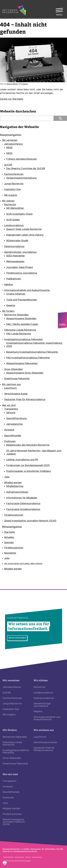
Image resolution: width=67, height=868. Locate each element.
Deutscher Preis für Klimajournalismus (25, 400)
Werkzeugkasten (15, 262)
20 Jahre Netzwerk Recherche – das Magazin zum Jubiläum (34, 452)
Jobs (7, 477)
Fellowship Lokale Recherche (20, 330)
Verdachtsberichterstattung (21, 178)
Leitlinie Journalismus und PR (22, 460)
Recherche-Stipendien (16, 315)
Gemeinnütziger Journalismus (20, 252)
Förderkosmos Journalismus (22, 273)
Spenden (9, 543)
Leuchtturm (10, 388)
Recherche (10, 205)
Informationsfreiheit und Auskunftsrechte (27, 290)
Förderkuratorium (14, 515)
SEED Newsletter (16, 256)
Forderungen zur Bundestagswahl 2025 (28, 466)
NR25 (9, 153)
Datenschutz (8, 857)
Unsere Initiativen (16, 294)
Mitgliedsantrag (15, 486)
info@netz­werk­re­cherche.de (25, 852)
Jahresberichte (14, 424)
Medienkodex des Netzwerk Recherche (28, 445)
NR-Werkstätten (15, 208)
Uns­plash (24, 84)
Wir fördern (8, 311)
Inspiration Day (12, 190)
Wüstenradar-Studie (17, 241)
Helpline (8, 285)
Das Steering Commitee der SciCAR (26, 169)
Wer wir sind (9, 405)
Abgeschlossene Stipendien (21, 319)
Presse (28, 857)
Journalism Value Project (20, 267)
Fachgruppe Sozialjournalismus (23, 509)
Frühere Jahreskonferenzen (22, 159)
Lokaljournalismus (14, 226)
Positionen (10, 442)
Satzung (11, 413)
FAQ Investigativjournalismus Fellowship (28, 358)
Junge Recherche (14, 184)
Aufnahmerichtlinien (17, 492)
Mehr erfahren (17, 638)
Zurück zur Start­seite (12, 99)
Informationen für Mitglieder (22, 498)
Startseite (10, 532)
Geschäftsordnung (16, 419)
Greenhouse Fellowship (17, 379)
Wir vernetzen (10, 140)
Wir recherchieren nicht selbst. (23, 564)
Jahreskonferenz (13, 144)
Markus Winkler (12, 84)
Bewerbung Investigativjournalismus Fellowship (32, 352)
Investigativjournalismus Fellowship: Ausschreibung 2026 (34, 345)
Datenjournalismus (14, 247)
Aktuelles (9, 537)
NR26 (9, 148)
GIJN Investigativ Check (19, 214)
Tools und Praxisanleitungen (22, 300)
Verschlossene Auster (16, 394)
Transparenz (11, 409)
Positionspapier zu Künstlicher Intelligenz (29, 471)
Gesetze (11, 306)
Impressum (19, 857)
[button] (5, 863)
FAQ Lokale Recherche (19, 334)
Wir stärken (8, 201)
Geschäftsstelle (13, 436)
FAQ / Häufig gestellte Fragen (22, 324)
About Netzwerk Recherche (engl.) (17, 861)
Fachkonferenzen (14, 174)
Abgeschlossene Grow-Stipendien (25, 373)
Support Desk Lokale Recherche (24, 229)
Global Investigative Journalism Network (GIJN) (30, 521)
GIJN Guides (13, 220)
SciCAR (8, 165)
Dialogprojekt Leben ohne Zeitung (25, 235)
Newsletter (10, 553)
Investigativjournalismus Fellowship (23, 340)
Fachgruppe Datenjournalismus (23, 504)
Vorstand (9, 430)
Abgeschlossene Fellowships (22, 364)
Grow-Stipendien (13, 369)
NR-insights (11, 195)
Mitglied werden (13, 483)
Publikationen (14, 279)
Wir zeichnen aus (11, 385)
